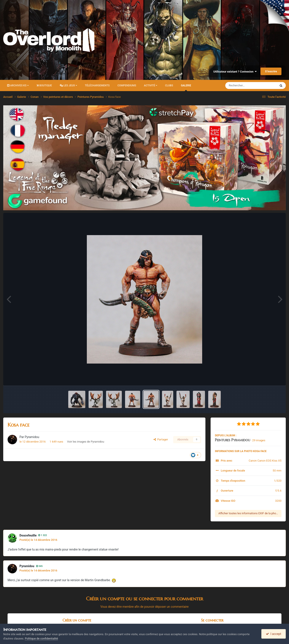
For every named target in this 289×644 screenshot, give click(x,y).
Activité (151, 85)
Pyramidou (32, 437)
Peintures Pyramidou (233, 440)
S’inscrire (271, 71)
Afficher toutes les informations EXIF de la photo (249, 513)
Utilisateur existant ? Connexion (235, 72)
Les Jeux (68, 85)
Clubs (169, 85)
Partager (161, 439)
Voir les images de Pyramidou (86, 442)
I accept (273, 634)
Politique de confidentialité (41, 638)
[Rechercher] (239, 85)
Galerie (186, 88)
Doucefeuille (28, 535)
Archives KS (18, 85)
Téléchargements (97, 85)
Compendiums (127, 85)
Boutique (44, 85)
